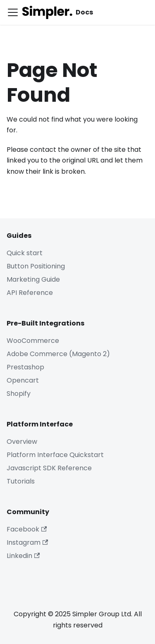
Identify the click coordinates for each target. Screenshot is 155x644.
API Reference (30, 293)
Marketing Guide (33, 279)
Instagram (27, 542)
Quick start (25, 253)
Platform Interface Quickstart (55, 455)
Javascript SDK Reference (49, 468)
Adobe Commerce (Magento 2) (58, 354)
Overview (22, 442)
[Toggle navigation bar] (13, 12)
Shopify (19, 394)
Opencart (23, 380)
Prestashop (25, 367)
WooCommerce (33, 341)
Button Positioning (36, 266)
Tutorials (21, 481)
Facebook (27, 529)
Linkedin (23, 556)
